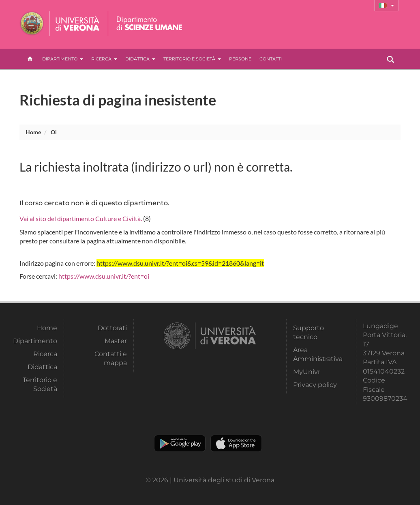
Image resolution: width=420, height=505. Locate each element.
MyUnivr (307, 372)
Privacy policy (315, 385)
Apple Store (236, 443)
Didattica (140, 59)
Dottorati (112, 328)
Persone (240, 59)
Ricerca (104, 59)
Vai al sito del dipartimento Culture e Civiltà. (81, 218)
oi (54, 132)
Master (116, 341)
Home (33, 132)
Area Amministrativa (315, 354)
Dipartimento (63, 59)
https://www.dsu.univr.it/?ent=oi (104, 276)
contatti (271, 59)
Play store (180, 443)
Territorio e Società (192, 59)
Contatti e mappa (111, 358)
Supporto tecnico (309, 332)
